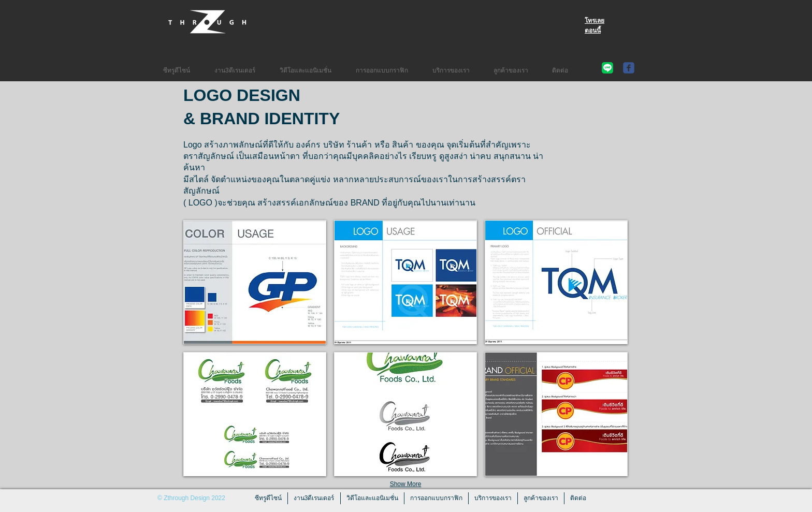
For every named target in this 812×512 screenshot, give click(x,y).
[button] (255, 282)
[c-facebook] (629, 68)
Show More (406, 484)
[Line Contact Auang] (607, 68)
